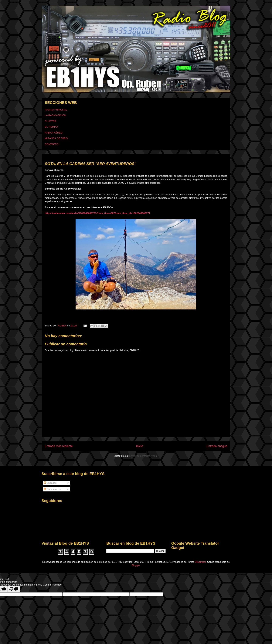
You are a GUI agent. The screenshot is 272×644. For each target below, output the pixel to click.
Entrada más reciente (59, 446)
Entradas (50, 483)
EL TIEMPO (51, 127)
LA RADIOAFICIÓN (55, 115)
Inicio (140, 446)
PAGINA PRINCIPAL (56, 110)
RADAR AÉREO (54, 133)
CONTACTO (52, 144)
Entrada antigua (217, 446)
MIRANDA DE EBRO (56, 138)
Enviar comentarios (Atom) (144, 456)
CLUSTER (51, 121)
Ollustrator (200, 562)
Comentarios (52, 489)
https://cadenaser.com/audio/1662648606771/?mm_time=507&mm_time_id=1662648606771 (97, 213)
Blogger (136, 565)
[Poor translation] (14, 589)
